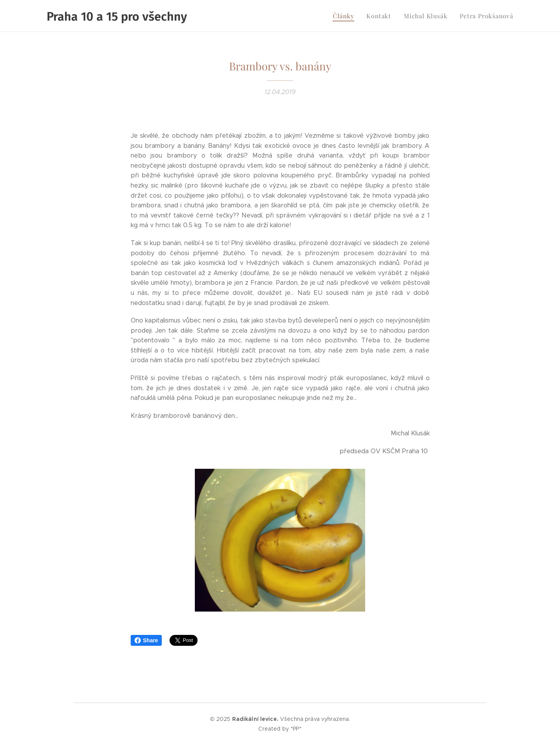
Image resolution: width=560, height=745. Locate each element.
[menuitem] (353, 16)
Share (146, 640)
